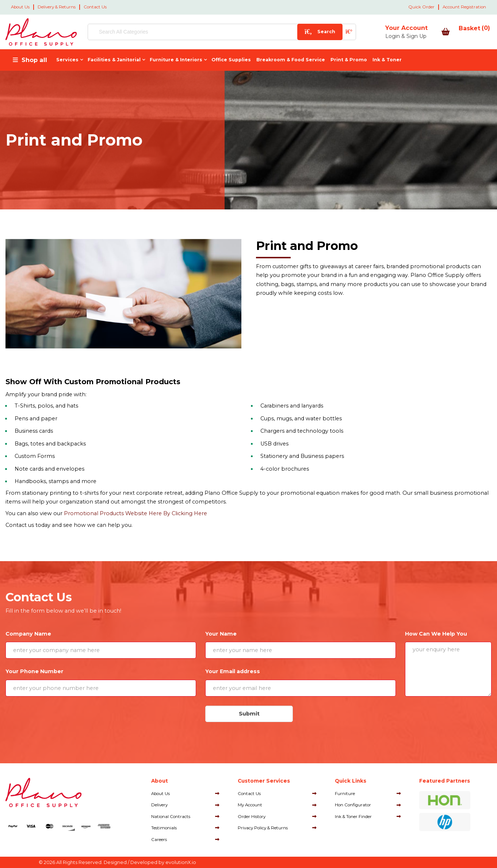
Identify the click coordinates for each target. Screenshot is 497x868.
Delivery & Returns (57, 7)
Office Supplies (231, 60)
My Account (250, 805)
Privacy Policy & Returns (263, 828)
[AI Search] (324, 32)
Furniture (345, 794)
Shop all (34, 60)
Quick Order (421, 7)
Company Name (28, 634)
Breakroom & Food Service (291, 60)
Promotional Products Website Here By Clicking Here (135, 513)
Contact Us (95, 7)
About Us (20, 7)
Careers (159, 840)
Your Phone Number (35, 671)
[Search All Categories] (209, 32)
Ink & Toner (387, 60)
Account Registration (464, 7)
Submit (249, 714)
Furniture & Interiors (176, 60)
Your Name (221, 634)
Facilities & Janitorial (114, 60)
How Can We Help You (436, 634)
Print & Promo (349, 60)
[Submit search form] (295, 32)
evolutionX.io (181, 862)
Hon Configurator (353, 805)
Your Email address (233, 671)
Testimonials (164, 828)
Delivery (159, 805)
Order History (252, 817)
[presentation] (61, 720)
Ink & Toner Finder (353, 817)
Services (67, 60)
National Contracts (171, 817)
